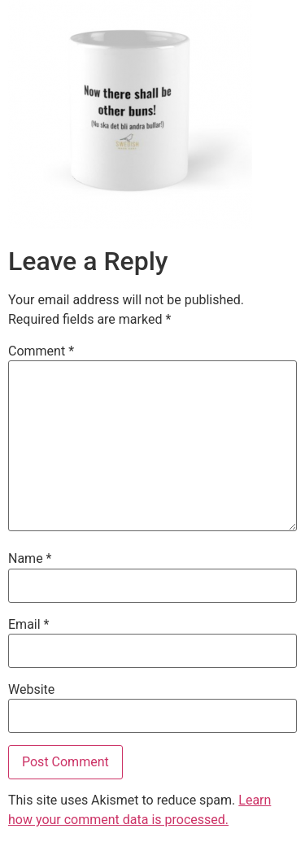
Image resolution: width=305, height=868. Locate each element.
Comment (41, 351)
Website (31, 690)
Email (28, 625)
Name (30, 559)
